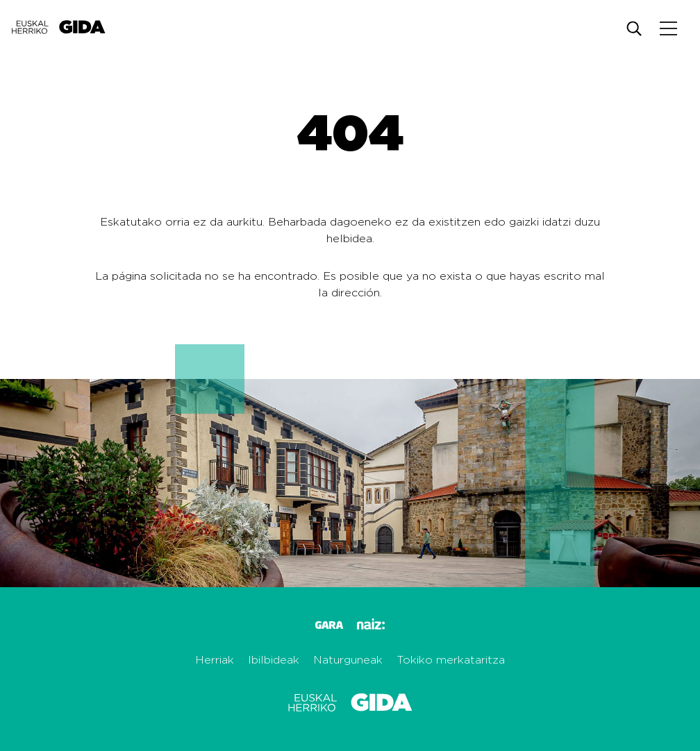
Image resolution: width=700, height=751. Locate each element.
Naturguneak (348, 660)
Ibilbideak (274, 660)
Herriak (215, 660)
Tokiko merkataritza (451, 660)
